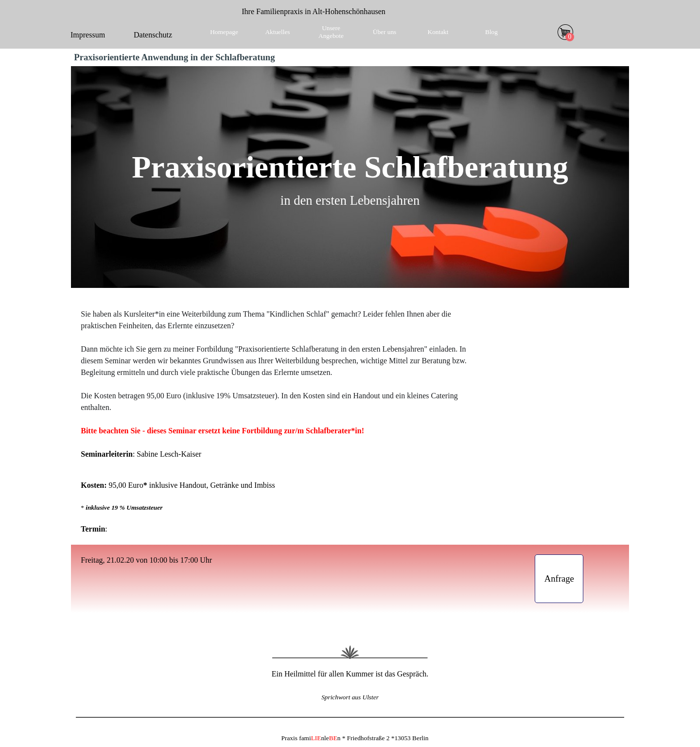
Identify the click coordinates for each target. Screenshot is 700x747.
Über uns (385, 32)
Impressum (88, 35)
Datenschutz (153, 35)
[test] (559, 579)
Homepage (224, 32)
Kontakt (438, 32)
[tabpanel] (314, 12)
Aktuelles (277, 32)
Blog (491, 32)
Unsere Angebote (331, 32)
